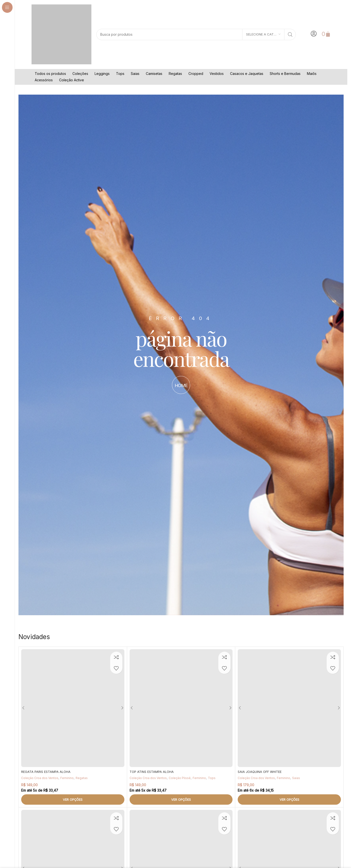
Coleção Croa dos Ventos (41, 778)
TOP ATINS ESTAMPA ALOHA (153, 772)
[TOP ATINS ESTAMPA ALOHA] (181, 708)
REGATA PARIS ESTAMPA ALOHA (47, 772)
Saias (135, 74)
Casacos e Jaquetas (247, 74)
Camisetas (154, 74)
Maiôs (312, 74)
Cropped (196, 74)
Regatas (175, 74)
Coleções (80, 74)
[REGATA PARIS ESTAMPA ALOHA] (73, 708)
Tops (120, 74)
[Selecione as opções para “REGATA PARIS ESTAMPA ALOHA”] (73, 800)
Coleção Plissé (183, 778)
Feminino (70, 778)
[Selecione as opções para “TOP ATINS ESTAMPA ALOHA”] (181, 800)
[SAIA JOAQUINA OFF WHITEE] (289, 708)
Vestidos (217, 74)
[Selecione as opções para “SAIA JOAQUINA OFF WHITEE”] (289, 800)
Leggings (102, 74)
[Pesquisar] (196, 34)
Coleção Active (72, 80)
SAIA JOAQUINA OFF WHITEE (261, 772)
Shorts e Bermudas (285, 74)
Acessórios (44, 80)
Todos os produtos (50, 74)
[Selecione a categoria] (263, 34)
